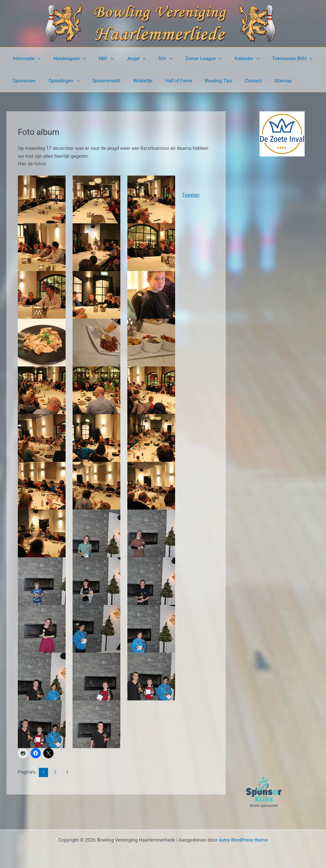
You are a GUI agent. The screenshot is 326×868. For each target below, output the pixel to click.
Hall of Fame (164, 81)
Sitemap (259, 81)
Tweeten (192, 195)
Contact (232, 81)
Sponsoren (23, 81)
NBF (98, 59)
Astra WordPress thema (243, 840)
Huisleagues (65, 59)
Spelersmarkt (99, 81)
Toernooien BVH (269, 59)
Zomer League (186, 59)
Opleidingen (59, 81)
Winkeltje (132, 81)
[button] (36, 59)
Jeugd (125, 59)
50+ (151, 59)
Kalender (226, 59)
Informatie (25, 59)
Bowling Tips (201, 81)
